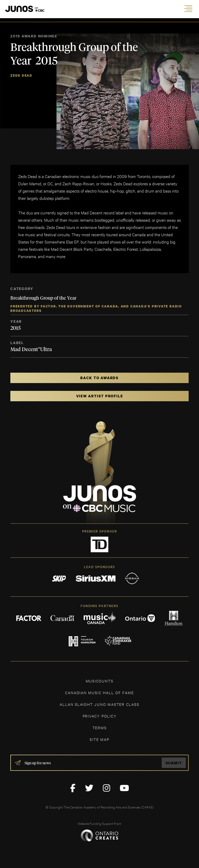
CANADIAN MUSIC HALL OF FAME (99, 692)
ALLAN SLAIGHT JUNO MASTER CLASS (99, 704)
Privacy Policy (100, 716)
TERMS (100, 728)
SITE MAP (99, 739)
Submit (174, 763)
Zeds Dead (21, 75)
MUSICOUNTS (100, 681)
